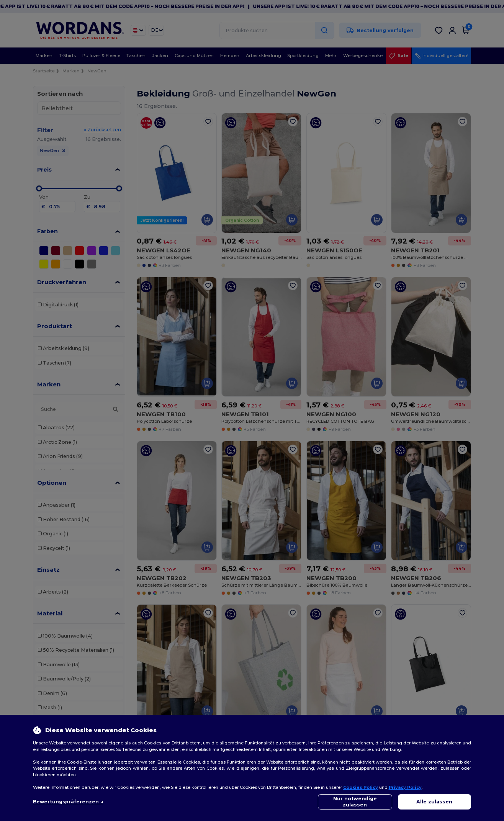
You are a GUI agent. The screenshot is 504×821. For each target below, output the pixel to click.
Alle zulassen (434, 802)
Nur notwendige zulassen (355, 802)
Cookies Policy (361, 787)
